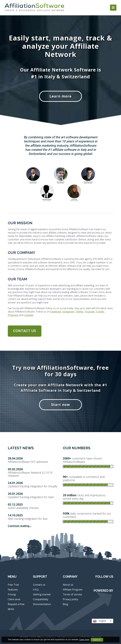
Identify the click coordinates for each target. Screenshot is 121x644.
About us (68, 585)
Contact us (39, 585)
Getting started (42, 594)
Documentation (42, 604)
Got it (97, 640)
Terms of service (72, 594)
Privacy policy (70, 599)
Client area (14, 599)
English (102, 621)
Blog (65, 604)
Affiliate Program (73, 590)
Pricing (12, 594)
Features (13, 590)
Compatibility (41, 599)
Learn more (61, 96)
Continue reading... (19, 526)
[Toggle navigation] (113, 8)
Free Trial (13, 585)
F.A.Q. (36, 590)
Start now (61, 405)
